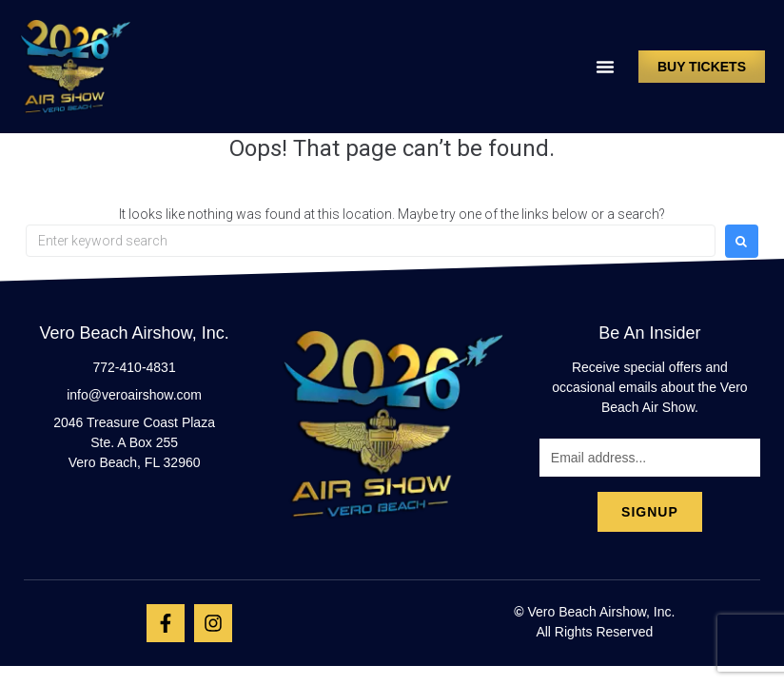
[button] (605, 67)
